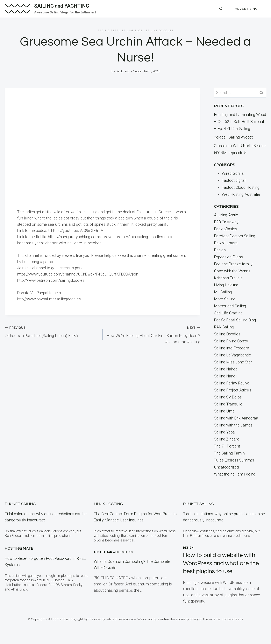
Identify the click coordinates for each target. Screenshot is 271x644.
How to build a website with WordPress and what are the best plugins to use (223, 563)
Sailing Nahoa (226, 369)
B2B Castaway (226, 222)
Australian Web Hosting (113, 552)
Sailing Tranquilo (228, 404)
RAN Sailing (224, 327)
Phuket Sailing (20, 504)
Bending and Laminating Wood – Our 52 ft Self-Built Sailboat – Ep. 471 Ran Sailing (240, 122)
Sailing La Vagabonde (232, 355)
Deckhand (123, 71)
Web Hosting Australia (241, 194)
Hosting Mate (19, 548)
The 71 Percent (227, 446)
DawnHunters (226, 243)
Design (220, 250)
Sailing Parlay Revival (232, 383)
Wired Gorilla (233, 173)
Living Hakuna (226, 285)
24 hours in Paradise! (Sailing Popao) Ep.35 (52, 331)
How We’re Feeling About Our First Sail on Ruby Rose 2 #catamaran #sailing (153, 334)
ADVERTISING (246, 9)
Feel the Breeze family (233, 264)
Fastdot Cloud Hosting (241, 187)
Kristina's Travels (228, 278)
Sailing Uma (224, 411)
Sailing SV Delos (228, 397)
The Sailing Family (230, 453)
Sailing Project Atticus (233, 390)
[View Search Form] (221, 9)
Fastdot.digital (234, 180)
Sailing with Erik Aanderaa (236, 418)
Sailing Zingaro (227, 439)
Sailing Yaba (224, 432)
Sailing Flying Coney (231, 341)
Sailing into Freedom (232, 348)
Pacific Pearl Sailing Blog (120, 31)
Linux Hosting (108, 504)
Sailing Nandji (226, 376)
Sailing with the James (233, 425)
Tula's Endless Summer (234, 460)
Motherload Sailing (230, 306)
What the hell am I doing (235, 474)
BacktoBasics (225, 229)
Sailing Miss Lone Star (233, 362)
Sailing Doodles (160, 31)
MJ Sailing (223, 292)
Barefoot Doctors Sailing (235, 236)
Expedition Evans (228, 257)
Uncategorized (226, 467)
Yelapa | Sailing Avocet (233, 137)
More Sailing (225, 299)
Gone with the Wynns (232, 271)
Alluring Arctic (226, 215)
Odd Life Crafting (228, 313)
